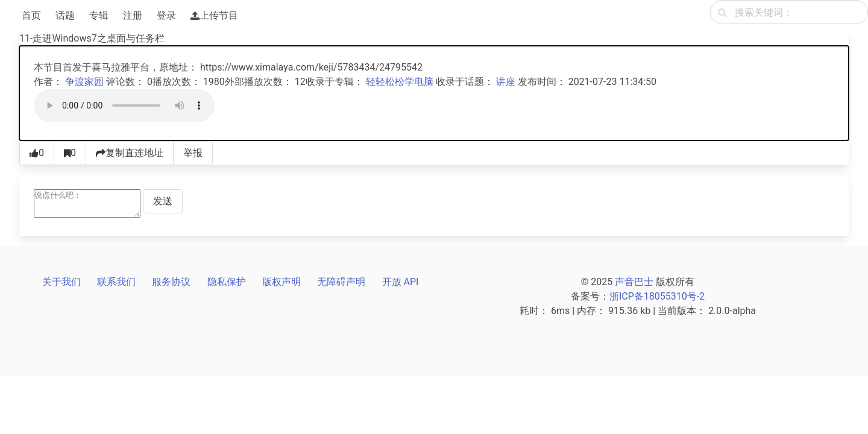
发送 (163, 201)
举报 (193, 153)
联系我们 (116, 282)
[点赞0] (37, 153)
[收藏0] (70, 153)
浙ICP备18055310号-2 (657, 296)
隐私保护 (227, 282)
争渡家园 (84, 82)
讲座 (506, 82)
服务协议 (171, 282)
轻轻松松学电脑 (400, 82)
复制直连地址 (130, 153)
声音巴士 (634, 282)
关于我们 (61, 282)
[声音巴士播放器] (124, 105)
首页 (31, 15)
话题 (65, 15)
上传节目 (214, 15)
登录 (166, 15)
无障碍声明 (341, 282)
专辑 (99, 15)
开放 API (401, 282)
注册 (133, 15)
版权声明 (281, 282)
